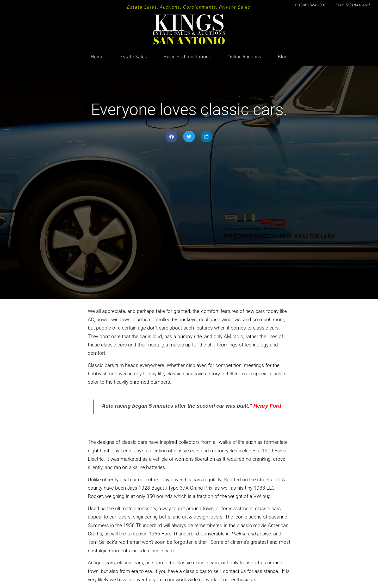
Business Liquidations (187, 57)
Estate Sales (134, 57)
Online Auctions (244, 57)
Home (97, 57)
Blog (283, 57)
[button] (172, 137)
